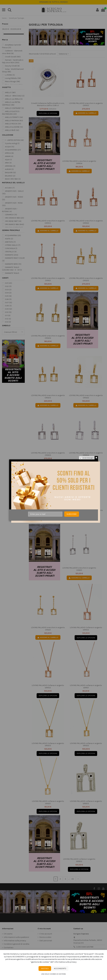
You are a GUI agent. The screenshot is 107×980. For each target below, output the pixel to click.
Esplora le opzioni (48, 113)
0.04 (8, 293)
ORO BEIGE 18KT (13, 221)
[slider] (3, 34)
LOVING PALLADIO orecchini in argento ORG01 (48, 629)
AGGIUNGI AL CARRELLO (86, 113)
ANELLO (10, 93)
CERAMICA (11, 215)
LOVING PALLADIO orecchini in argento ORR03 (48, 222)
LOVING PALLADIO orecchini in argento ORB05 (48, 454)
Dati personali (46, 941)
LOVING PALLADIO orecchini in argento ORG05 (86, 279)
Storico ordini (45, 937)
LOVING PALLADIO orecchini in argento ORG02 (86, 397)
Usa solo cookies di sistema (53, 974)
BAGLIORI (10, 173)
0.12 (8, 319)
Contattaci (9, 948)
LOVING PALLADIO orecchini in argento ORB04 (86, 454)
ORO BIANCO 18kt (15, 224)
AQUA (8, 160)
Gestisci (45, 968)
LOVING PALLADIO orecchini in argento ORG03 (48, 397)
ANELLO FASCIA (13, 124)
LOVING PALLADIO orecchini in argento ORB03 (48, 511)
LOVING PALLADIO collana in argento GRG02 (86, 744)
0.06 (8, 299)
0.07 (9, 303)
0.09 (9, 309)
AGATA (9, 239)
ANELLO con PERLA (14, 99)
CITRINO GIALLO (13, 245)
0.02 (8, 286)
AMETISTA (10, 242)
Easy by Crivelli (12, 66)
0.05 (8, 296)
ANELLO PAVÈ (12, 130)
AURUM (9, 169)
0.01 (9, 283)
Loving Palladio (13, 78)
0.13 (8, 322)
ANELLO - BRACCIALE (15, 96)
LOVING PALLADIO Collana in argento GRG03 (48, 744)
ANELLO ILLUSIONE (14, 127)
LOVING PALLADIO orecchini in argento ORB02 (86, 511)
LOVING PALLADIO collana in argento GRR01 (86, 687)
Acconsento (60, 968)
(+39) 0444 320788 (85, 947)
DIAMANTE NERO (13, 264)
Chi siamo (8, 934)
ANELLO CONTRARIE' (14, 108)
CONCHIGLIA (11, 248)
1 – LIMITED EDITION (14, 140)
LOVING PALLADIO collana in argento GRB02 (79, 860)
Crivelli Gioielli (13, 57)
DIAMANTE (12, 255)
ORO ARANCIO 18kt (15, 218)
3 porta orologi (12, 143)
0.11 (8, 315)
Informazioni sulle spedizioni (16, 937)
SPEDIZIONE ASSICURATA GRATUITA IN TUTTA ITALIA (53, 2)
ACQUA (10, 147)
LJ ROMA (10, 75)
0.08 (8, 306)
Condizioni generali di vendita (16, 944)
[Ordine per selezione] (64, 54)
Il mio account (46, 934)
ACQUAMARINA (13, 150)
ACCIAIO (10, 188)
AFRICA (9, 153)
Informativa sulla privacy (15, 941)
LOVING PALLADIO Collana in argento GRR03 (86, 629)
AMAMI (9, 156)
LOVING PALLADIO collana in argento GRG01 (48, 802)
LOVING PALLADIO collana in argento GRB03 (86, 802)
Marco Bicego (13, 81)
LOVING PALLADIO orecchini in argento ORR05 (86, 104)
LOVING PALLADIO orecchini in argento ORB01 (79, 569)
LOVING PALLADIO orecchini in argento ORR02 (86, 222)
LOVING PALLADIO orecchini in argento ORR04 (79, 162)
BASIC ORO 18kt (13, 179)
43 (73, 879)
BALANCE (10, 176)
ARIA (8, 163)
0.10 (8, 312)
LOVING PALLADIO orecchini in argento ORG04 (48, 337)
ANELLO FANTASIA (14, 121)
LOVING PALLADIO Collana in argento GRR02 (48, 687)
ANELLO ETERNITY (14, 117)
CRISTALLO (11, 252)
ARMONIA (10, 166)
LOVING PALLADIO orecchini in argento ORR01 (48, 279)
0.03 (8, 290)
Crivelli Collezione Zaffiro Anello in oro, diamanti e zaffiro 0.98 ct (48, 104)
